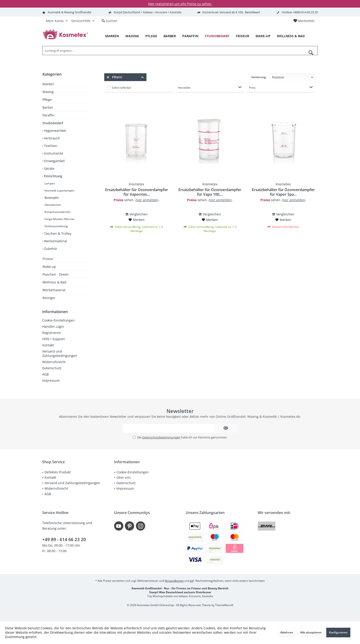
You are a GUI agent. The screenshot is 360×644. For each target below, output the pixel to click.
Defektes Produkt (58, 472)
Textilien (50, 146)
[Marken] (112, 36)
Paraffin (48, 115)
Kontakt (48, 345)
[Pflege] (151, 36)
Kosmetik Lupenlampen (59, 191)
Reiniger (49, 298)
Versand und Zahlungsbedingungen (60, 353)
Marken (48, 84)
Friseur (48, 259)
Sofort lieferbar (122, 88)
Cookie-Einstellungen (58, 320)
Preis (252, 88)
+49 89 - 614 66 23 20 (64, 539)
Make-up (49, 267)
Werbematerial (55, 241)
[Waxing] (132, 36)
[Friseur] (242, 36)
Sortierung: (259, 77)
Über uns (124, 477)
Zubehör (50, 249)
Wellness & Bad (54, 282)
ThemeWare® (224, 605)
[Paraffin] (190, 36)
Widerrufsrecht (54, 362)
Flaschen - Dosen (56, 274)
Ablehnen (287, 632)
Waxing (48, 92)
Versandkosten (174, 581)
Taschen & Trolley (57, 233)
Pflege (47, 100)
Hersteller (184, 88)
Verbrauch (52, 138)
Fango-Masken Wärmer (59, 219)
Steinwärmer (52, 205)
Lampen (49, 183)
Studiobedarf (53, 123)
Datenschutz (52, 368)
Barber (48, 107)
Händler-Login (53, 326)
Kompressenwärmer (57, 212)
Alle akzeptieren (311, 632)
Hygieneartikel (55, 131)
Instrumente (53, 153)
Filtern (114, 77)
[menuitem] (304, 21)
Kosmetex (136, 184)
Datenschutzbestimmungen (161, 437)
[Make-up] (263, 36)
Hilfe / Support (53, 339)
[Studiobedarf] (217, 36)
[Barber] (170, 36)
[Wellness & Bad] (291, 36)
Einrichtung (53, 176)
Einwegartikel (54, 161)
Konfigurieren (338, 632)
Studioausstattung (56, 226)
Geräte (49, 168)
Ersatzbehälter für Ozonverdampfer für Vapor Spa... (283, 192)
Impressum (51, 380)
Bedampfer (51, 198)
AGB (45, 374)
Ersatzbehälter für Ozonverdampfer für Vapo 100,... (210, 192)
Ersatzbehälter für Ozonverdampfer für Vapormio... (137, 192)
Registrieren (52, 333)
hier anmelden (147, 200)
